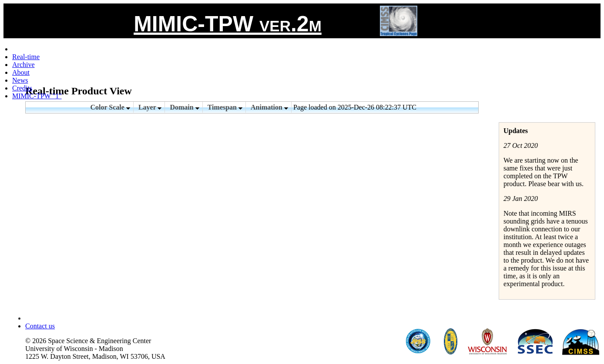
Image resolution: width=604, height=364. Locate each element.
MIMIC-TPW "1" (37, 96)
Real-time (26, 57)
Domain (184, 107)
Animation (269, 107)
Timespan (225, 107)
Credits (22, 88)
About (21, 72)
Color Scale (110, 107)
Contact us (40, 326)
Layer (150, 107)
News (20, 80)
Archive (23, 65)
